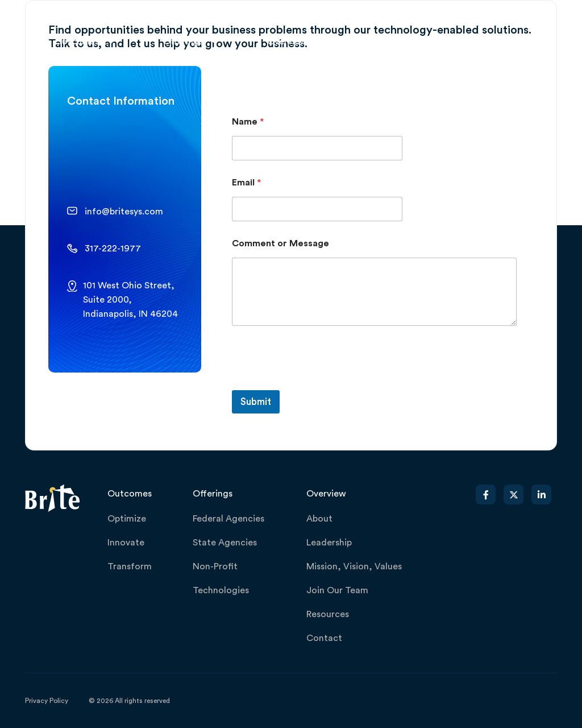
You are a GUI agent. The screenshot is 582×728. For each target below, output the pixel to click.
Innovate (126, 543)
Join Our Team (337, 590)
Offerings (183, 42)
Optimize (127, 519)
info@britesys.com (124, 212)
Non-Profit (215, 566)
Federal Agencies (228, 519)
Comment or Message (280, 243)
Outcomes (77, 42)
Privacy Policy (47, 701)
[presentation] (318, 383)
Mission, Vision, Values (354, 566)
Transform (130, 566)
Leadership (329, 543)
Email (246, 183)
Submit (256, 402)
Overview (287, 42)
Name (248, 122)
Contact (324, 638)
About (319, 519)
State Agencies (225, 543)
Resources (328, 614)
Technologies (221, 590)
